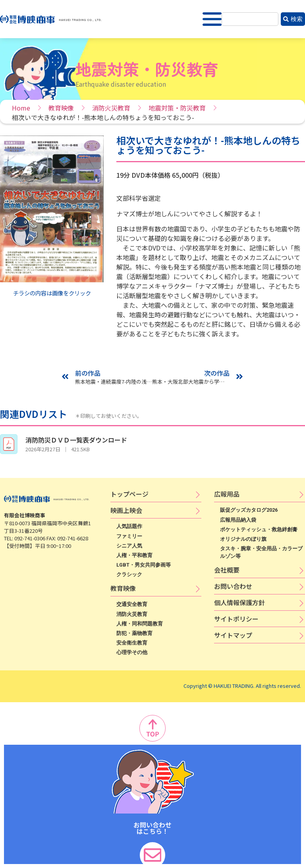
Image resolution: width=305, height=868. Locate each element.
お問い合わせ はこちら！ (152, 828)
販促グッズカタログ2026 (249, 510)
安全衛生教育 (132, 643)
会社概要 (227, 570)
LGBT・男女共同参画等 (144, 565)
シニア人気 (129, 546)
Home (21, 108)
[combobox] (250, 19)
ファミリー (129, 536)
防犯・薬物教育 (134, 633)
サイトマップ (233, 635)
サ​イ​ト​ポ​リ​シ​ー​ (236, 619)
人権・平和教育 (134, 555)
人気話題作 (129, 526)
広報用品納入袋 (238, 520)
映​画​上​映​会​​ (126, 510)
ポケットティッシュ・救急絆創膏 (259, 529)
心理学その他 (132, 652)
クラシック (129, 574)
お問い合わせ (233, 586)
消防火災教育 (111, 108)
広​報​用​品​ (227, 494)
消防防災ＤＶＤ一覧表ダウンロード (76, 440)
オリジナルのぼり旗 (243, 539)
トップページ (129, 494)
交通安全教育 (132, 604)
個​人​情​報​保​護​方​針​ (239, 602)
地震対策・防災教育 (177, 108)
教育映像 (61, 108)
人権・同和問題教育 (140, 624)
